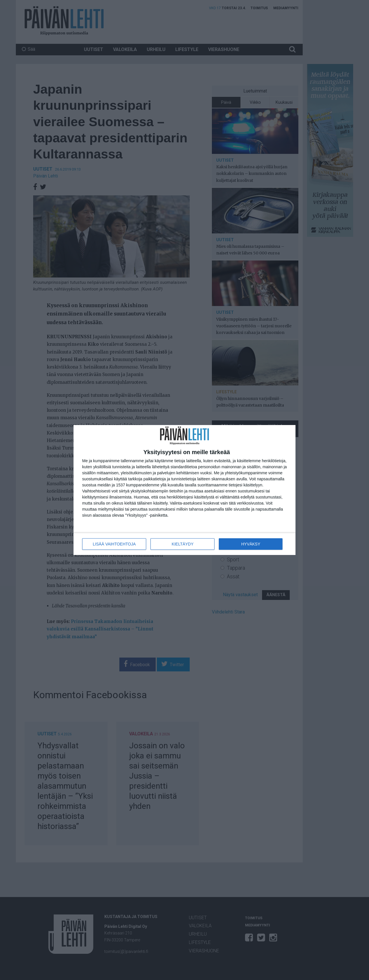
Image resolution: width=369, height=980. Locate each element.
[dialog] (184, 490)
